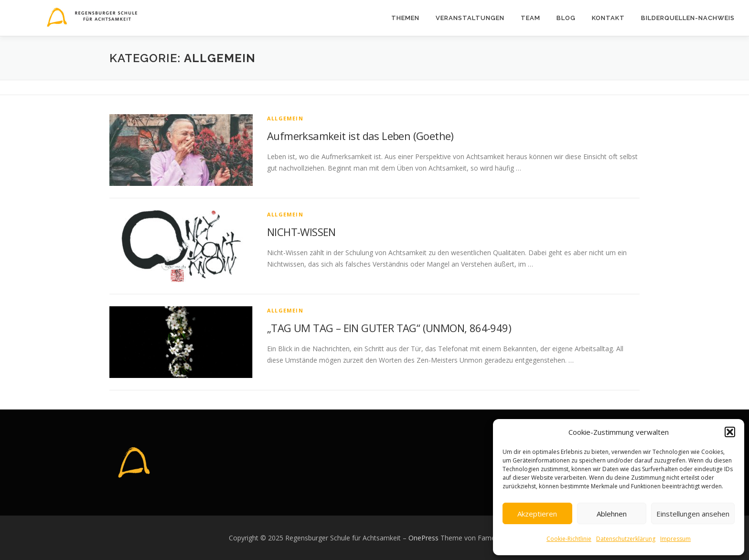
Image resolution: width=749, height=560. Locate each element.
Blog (566, 18)
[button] (730, 432)
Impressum (675, 539)
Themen (405, 18)
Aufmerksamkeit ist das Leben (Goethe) (360, 136)
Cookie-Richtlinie (569, 539)
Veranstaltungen (470, 18)
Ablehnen (612, 514)
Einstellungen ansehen (693, 514)
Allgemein (285, 118)
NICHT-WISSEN (301, 232)
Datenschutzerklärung (626, 539)
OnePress (423, 538)
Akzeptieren (537, 514)
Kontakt (608, 18)
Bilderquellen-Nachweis (688, 18)
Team (530, 18)
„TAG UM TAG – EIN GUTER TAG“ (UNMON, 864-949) (389, 328)
